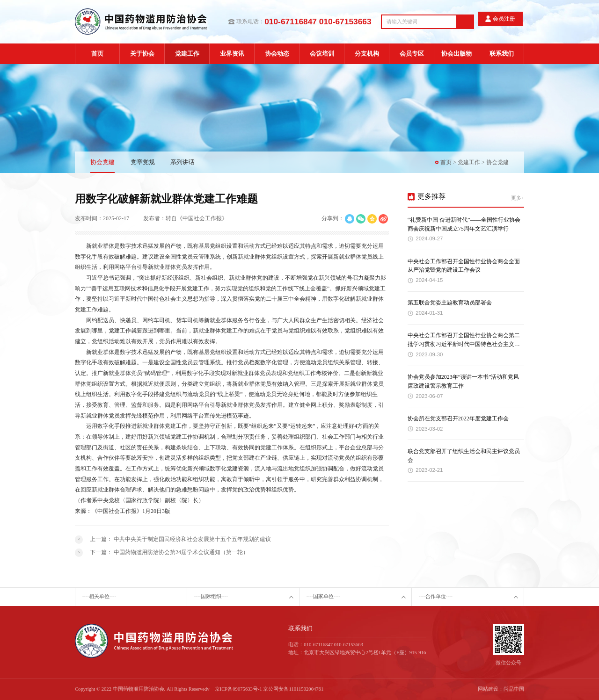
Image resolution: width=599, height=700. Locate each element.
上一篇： (180, 539)
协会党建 (102, 162)
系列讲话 (183, 162)
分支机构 (367, 54)
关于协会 (142, 54)
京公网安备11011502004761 (293, 689)
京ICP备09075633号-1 (238, 689)
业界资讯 (232, 54)
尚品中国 (514, 689)
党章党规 (143, 162)
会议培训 (322, 54)
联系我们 (502, 54)
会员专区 (412, 54)
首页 (97, 54)
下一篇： (169, 552)
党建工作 (187, 54)
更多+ (518, 198)
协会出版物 (457, 54)
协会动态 (277, 54)
